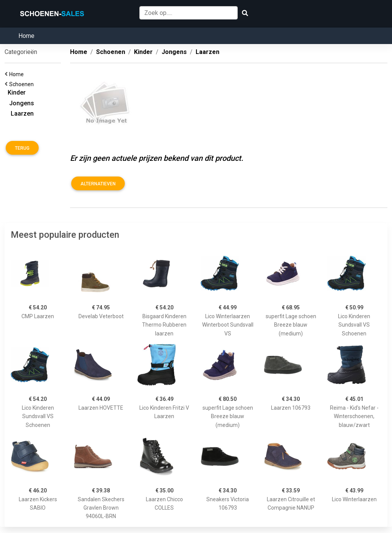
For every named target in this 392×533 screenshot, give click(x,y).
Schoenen (23, 84)
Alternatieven (98, 184)
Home (26, 36)
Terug (22, 148)
